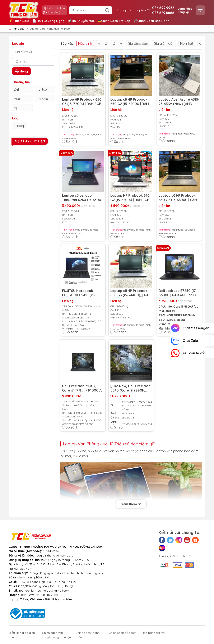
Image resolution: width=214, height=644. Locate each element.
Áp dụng (21, 71)
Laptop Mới (125, 10)
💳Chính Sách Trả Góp (114, 21)
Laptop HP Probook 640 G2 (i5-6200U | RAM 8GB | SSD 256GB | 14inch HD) (131, 198)
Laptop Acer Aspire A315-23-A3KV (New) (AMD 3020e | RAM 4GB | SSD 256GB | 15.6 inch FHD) (179, 102)
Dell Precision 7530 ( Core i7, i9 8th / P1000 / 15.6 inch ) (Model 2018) (82, 388)
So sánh (70, 142)
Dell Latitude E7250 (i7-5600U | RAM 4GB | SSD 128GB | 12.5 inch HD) (178, 293)
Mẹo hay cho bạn (30, 141)
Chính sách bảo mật (123, 633)
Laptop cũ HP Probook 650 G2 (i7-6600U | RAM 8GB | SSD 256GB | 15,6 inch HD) (178, 198)
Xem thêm (131, 504)
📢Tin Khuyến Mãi (81, 21)
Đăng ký (183, 12)
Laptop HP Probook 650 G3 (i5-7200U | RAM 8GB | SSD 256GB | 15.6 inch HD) (83, 102)
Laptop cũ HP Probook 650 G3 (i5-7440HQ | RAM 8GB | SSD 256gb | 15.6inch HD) (131, 293)
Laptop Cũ (143, 10)
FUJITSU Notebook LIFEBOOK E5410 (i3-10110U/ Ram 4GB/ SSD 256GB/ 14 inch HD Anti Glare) (81, 293)
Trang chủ (17, 29)
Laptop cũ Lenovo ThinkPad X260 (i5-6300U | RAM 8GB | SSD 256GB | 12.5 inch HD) (83, 198)
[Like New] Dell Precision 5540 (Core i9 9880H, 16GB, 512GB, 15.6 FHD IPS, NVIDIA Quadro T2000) (131, 388)
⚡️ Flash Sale (19, 21)
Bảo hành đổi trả (153, 633)
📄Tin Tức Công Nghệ (48, 21)
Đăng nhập (185, 9)
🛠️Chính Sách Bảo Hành (151, 21)
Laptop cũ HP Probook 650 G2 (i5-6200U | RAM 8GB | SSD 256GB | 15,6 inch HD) (130, 102)
